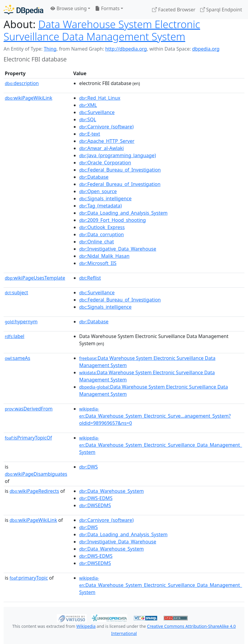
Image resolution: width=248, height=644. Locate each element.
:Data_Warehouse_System (111, 491)
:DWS (89, 467)
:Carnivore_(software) (106, 127)
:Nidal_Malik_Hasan (104, 256)
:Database (94, 177)
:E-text (90, 134)
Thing (50, 49)
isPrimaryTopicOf (28, 438)
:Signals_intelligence (105, 198)
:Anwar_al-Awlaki (102, 148)
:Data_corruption (102, 234)
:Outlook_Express (102, 227)
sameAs (17, 358)
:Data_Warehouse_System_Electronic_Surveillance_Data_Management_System (161, 445)
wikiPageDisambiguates (36, 474)
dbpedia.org (206, 49)
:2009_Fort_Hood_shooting (112, 220)
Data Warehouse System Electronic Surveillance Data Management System (102, 30)
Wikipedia (86, 626)
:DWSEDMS (95, 505)
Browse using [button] (69, 8)
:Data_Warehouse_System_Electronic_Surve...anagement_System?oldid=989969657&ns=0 (155, 416)
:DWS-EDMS (96, 498)
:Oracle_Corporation (105, 163)
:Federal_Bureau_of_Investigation (120, 170)
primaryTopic (29, 578)
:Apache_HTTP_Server (107, 141)
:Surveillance (97, 112)
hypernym (21, 322)
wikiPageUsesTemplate (35, 278)
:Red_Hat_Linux (100, 98)
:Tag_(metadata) (101, 206)
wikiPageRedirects (34, 491)
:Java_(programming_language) (118, 155)
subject (16, 293)
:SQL (88, 119)
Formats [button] (107, 8)
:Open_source (98, 191)
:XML (88, 105)
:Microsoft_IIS (98, 263)
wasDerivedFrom (29, 409)
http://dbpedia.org (126, 49)
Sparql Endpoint (221, 10)
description (22, 83)
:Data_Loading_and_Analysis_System (123, 213)
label (15, 336)
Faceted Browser (174, 10)
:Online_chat (97, 242)
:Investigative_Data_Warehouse (118, 249)
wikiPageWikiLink (29, 98)
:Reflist (90, 278)
